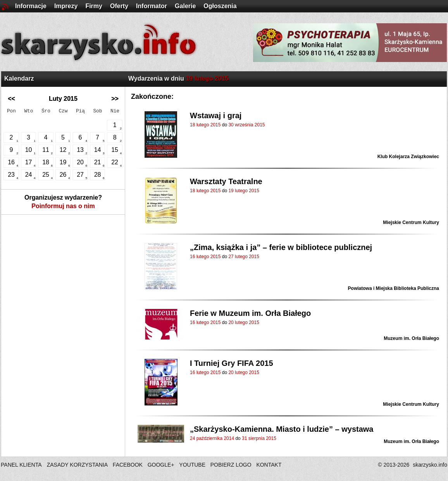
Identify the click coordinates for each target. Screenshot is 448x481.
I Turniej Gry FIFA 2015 (232, 363)
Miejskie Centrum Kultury (411, 222)
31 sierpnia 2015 (259, 438)
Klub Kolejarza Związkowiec (408, 157)
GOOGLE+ (161, 465)
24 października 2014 (212, 438)
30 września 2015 (246, 125)
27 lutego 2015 (244, 257)
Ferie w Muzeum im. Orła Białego (250, 313)
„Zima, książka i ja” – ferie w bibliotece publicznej (281, 247)
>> (115, 99)
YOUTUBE (192, 465)
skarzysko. (430, 465)
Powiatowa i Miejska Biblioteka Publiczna (394, 288)
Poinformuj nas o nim (63, 206)
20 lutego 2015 (244, 322)
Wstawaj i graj (216, 116)
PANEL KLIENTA (22, 465)
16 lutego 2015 (205, 257)
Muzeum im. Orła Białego (411, 338)
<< (11, 99)
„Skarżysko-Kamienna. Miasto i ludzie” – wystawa (282, 429)
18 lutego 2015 (205, 125)
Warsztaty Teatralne (226, 181)
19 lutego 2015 (244, 191)
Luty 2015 (63, 99)
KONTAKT (269, 465)
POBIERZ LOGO (231, 465)
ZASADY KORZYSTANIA (77, 465)
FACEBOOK (128, 465)
